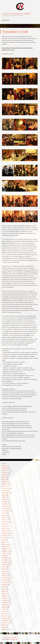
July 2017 (4, 609)
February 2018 (6, 598)
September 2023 (6, 511)
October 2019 (5, 564)
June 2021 (4, 540)
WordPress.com (14, 639)
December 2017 (6, 602)
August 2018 (5, 585)
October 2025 (5, 473)
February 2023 (6, 520)
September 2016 (6, 623)
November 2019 (6, 562)
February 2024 (6, 504)
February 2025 (6, 484)
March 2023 (5, 517)
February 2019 (6, 576)
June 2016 (4, 625)
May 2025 (4, 479)
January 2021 (5, 546)
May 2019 (4, 569)
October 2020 (6, 553)
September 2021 (6, 537)
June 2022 (4, 524)
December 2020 (6, 549)
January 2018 (5, 600)
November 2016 (6, 620)
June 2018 (4, 589)
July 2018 (4, 587)
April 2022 (5, 526)
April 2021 (5, 542)
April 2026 (5, 466)
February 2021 (6, 544)
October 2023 (5, 508)
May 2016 (4, 627)
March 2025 (5, 482)
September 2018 (6, 582)
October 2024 (5, 490)
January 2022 (5, 531)
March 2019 (5, 573)
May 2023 (4, 515)
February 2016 (6, 629)
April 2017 (5, 614)
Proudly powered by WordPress (9, 637)
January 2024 (5, 506)
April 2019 (5, 571)
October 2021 (5, 535)
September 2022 (6, 522)
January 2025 (5, 486)
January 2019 (5, 578)
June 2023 (4, 513)
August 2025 (5, 475)
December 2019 (6, 560)
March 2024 (5, 502)
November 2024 (6, 488)
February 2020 (6, 558)
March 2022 (5, 529)
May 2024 (4, 497)
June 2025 (4, 477)
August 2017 (5, 607)
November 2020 (6, 551)
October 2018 (5, 580)
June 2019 (4, 567)
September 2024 (6, 493)
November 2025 (6, 470)
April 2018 (5, 593)
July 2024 (4, 495)
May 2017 (4, 611)
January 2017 (5, 618)
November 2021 (6, 533)
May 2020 (4, 555)
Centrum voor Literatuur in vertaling (16, 14)
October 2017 (5, 605)
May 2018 (4, 591)
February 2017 (6, 616)
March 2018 (5, 596)
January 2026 (5, 468)
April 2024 (5, 499)
